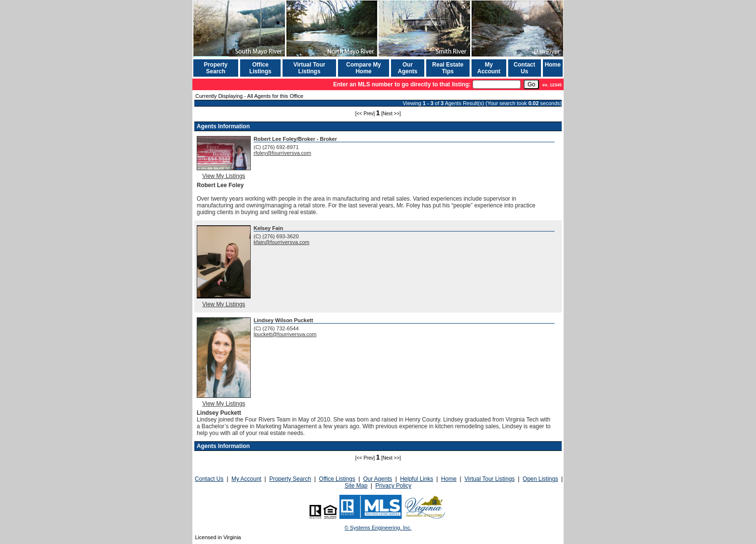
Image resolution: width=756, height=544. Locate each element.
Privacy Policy (394, 486)
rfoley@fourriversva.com (282, 153)
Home (553, 65)
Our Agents (408, 68)
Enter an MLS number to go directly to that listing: (402, 84)
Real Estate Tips (448, 68)
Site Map (356, 486)
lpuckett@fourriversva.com (285, 334)
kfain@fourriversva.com (282, 242)
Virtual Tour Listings (309, 68)
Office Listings (260, 68)
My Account (489, 68)
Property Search (216, 68)
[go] (531, 84)
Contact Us (524, 68)
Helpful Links (417, 479)
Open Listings (540, 479)
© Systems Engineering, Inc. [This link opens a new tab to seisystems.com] (378, 528)
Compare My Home (364, 68)
